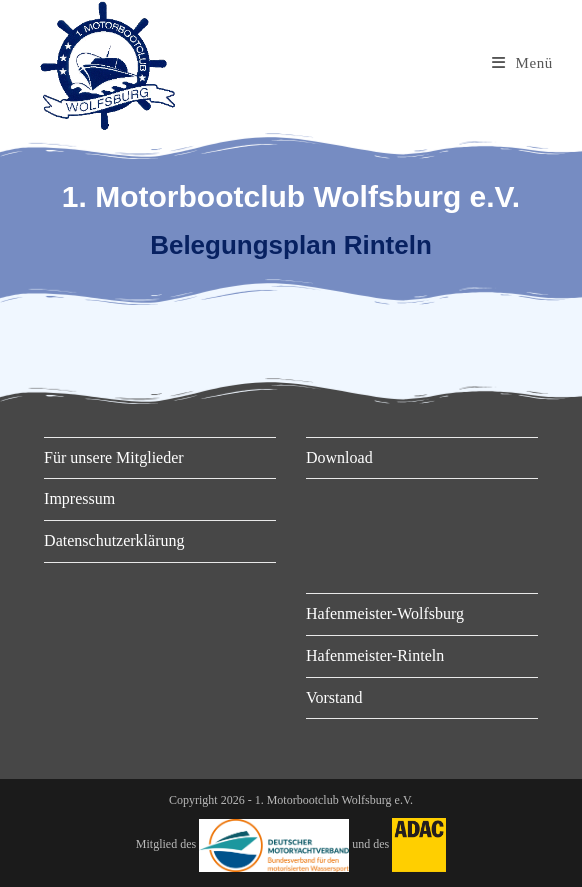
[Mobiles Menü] (522, 63)
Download (339, 457)
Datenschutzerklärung (114, 540)
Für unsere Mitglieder (114, 457)
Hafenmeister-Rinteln (375, 655)
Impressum (79, 498)
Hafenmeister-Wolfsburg (385, 613)
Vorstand (334, 697)
